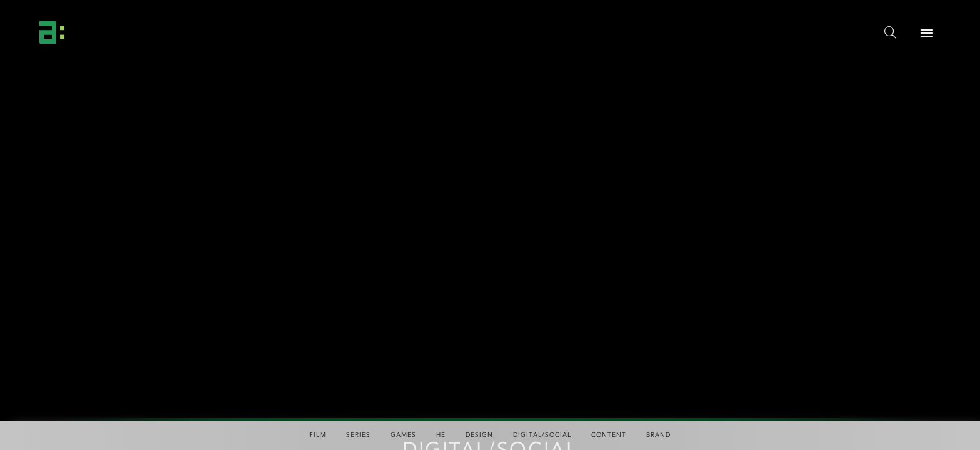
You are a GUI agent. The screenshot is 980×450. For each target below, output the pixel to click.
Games (403, 435)
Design (479, 435)
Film (318, 435)
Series (358, 435)
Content (609, 435)
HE (441, 435)
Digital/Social (542, 435)
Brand (658, 435)
